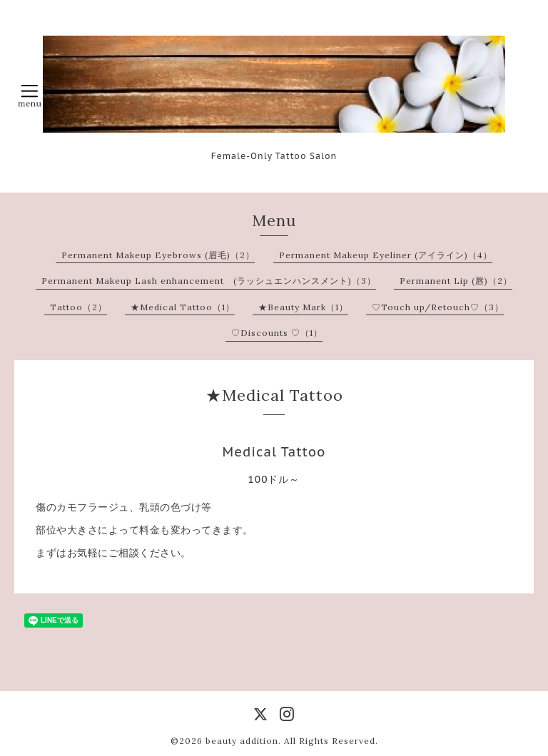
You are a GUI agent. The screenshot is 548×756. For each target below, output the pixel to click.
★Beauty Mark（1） (303, 307)
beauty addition (242, 741)
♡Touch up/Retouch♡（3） (438, 307)
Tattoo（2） (78, 307)
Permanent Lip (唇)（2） (456, 281)
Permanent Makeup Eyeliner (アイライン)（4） (386, 255)
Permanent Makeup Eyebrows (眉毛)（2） (158, 255)
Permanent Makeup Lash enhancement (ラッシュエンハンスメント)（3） (209, 281)
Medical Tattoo (274, 452)
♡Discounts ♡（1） (277, 333)
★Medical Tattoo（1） (183, 307)
